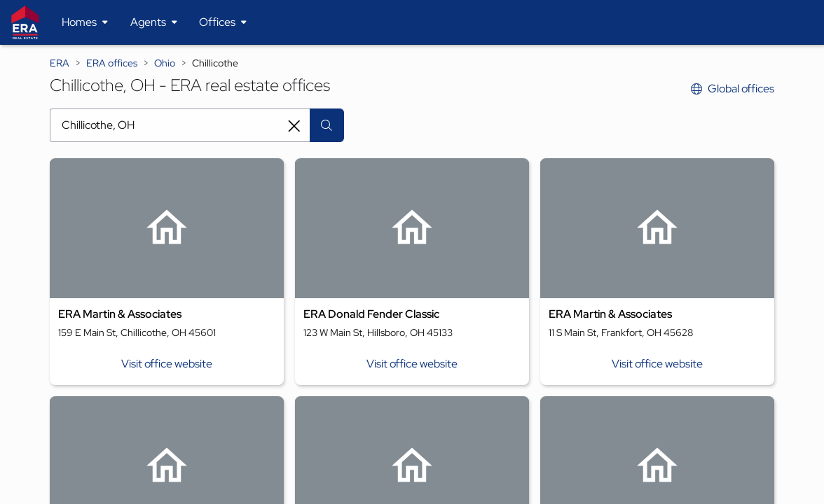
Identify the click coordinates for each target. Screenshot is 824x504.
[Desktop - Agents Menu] (154, 22)
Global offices (733, 89)
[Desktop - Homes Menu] (85, 22)
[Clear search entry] (294, 126)
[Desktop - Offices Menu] (223, 22)
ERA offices (112, 63)
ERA (60, 63)
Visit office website (167, 364)
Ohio (165, 63)
